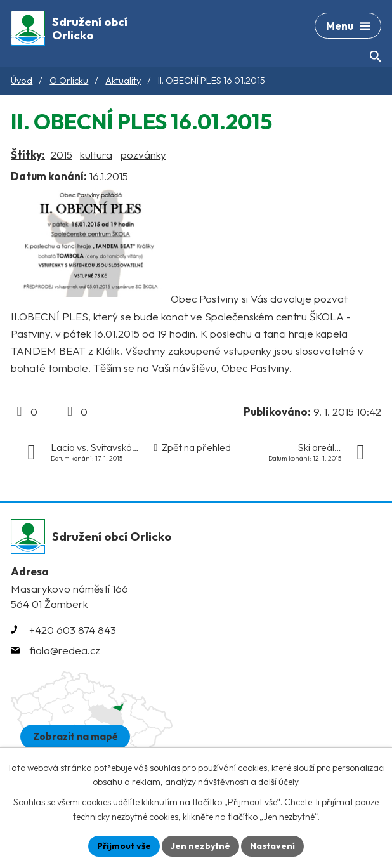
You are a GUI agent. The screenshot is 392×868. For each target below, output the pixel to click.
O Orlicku (69, 81)
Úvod (22, 81)
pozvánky (143, 155)
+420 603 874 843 (73, 630)
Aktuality (123, 81)
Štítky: (28, 155)
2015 (62, 155)
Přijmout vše (124, 846)
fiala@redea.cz (65, 650)
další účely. (279, 782)
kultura (96, 155)
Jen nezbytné (200, 846)
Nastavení (272, 846)
